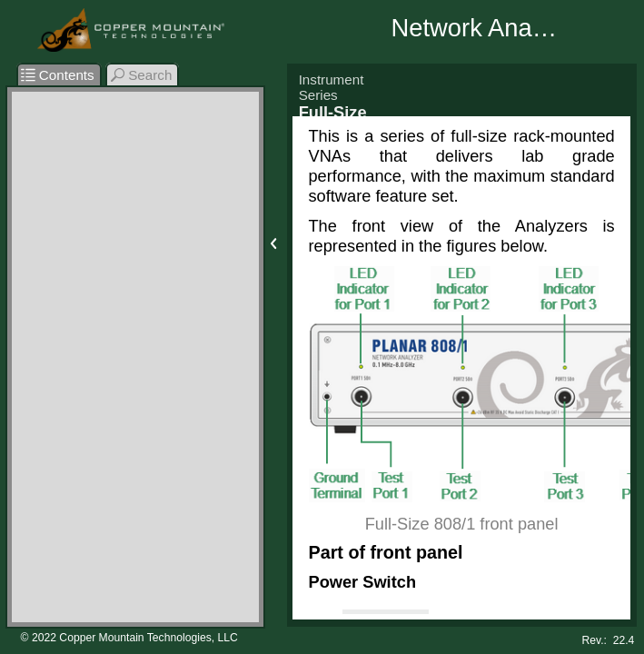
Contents (57, 75)
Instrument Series (332, 87)
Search (142, 75)
